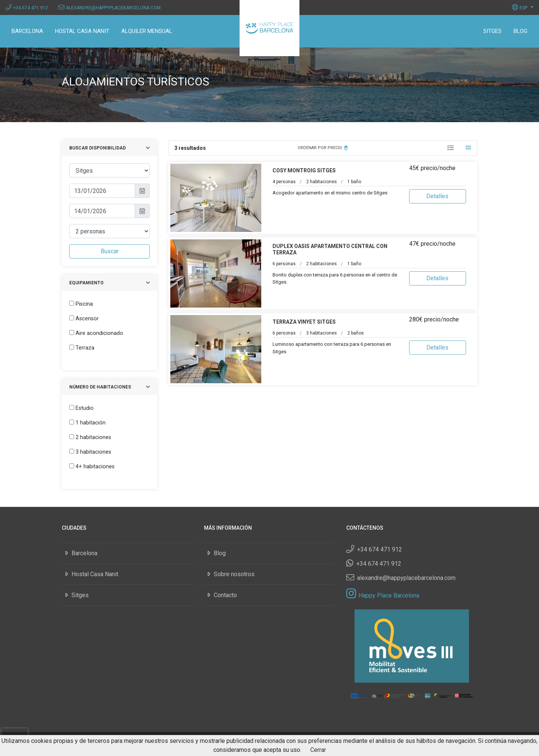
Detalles (437, 196)
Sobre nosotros (234, 574)
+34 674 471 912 (31, 8)
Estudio (85, 408)
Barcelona (27, 31)
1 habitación (91, 423)
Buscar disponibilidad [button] (98, 148)
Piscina (84, 304)
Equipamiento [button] (86, 283)
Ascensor (87, 319)
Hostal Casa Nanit (82, 31)
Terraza (85, 348)
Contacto (225, 595)
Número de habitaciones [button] (100, 387)
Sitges (492, 31)
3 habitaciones (93, 452)
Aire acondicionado (99, 333)
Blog (520, 31)
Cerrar (318, 750)
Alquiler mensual (147, 31)
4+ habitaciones (95, 467)
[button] (523, 7)
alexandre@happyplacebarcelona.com (113, 8)
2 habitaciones (93, 437)
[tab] (451, 148)
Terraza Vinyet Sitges (304, 322)
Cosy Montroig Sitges (304, 170)
